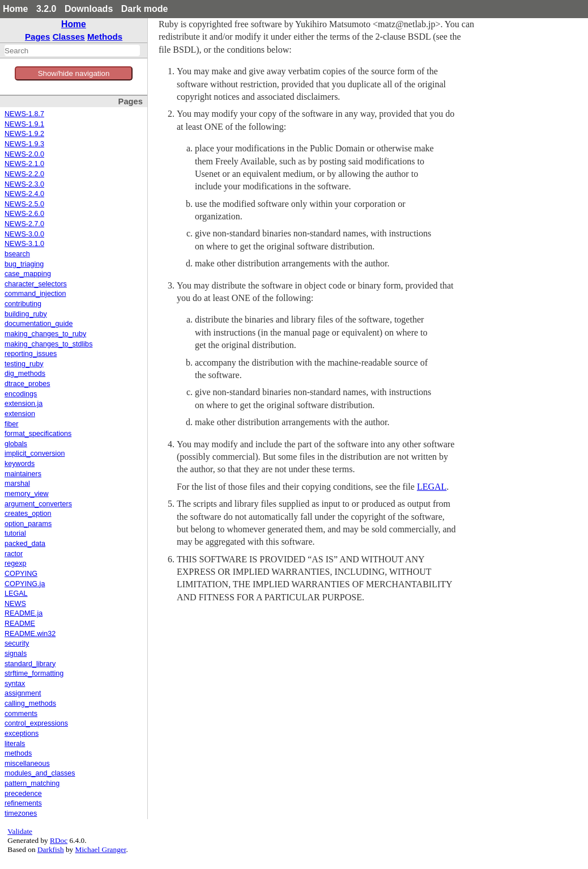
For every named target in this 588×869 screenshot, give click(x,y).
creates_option (28, 514)
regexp (16, 563)
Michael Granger (101, 849)
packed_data (25, 544)
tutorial (15, 533)
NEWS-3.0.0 (24, 234)
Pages (38, 37)
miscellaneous (27, 764)
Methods (105, 37)
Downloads (89, 9)
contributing (23, 304)
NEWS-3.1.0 (24, 244)
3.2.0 (46, 9)
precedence (23, 794)
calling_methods (30, 703)
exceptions (22, 734)
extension (20, 414)
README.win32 (30, 634)
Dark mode (145, 9)
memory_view (27, 494)
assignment (23, 693)
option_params (28, 524)
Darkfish (51, 849)
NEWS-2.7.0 (24, 224)
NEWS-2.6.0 (24, 214)
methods (18, 753)
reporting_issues (31, 354)
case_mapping (28, 274)
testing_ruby (24, 364)
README (20, 624)
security (17, 643)
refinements (23, 803)
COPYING (21, 574)
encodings (21, 394)
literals (15, 744)
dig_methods (25, 374)
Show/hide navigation (74, 73)
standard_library (30, 664)
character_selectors (36, 284)
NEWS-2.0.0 (24, 154)
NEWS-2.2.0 (24, 174)
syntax (15, 684)
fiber (12, 424)
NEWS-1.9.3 (24, 144)
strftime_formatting (34, 673)
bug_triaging (24, 264)
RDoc (59, 840)
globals (16, 444)
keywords (20, 464)
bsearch (17, 254)
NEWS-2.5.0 (24, 204)
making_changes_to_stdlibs (48, 344)
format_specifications (38, 434)
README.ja (24, 613)
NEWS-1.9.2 (24, 134)
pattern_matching (32, 783)
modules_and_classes (40, 773)
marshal (17, 484)
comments (21, 714)
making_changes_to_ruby (45, 334)
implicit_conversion (35, 453)
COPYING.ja (25, 584)
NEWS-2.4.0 (24, 194)
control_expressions (36, 723)
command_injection (35, 294)
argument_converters (38, 504)
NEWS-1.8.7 (24, 114)
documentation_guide (39, 324)
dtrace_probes (27, 384)
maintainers (23, 474)
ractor (14, 554)
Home (15, 9)
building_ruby (26, 314)
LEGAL (16, 594)
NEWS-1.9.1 (24, 124)
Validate (20, 831)
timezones (21, 813)
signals (16, 654)
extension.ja (24, 404)
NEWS (15, 604)
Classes (69, 37)
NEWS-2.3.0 (24, 184)
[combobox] (72, 50)
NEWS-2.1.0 (24, 164)
